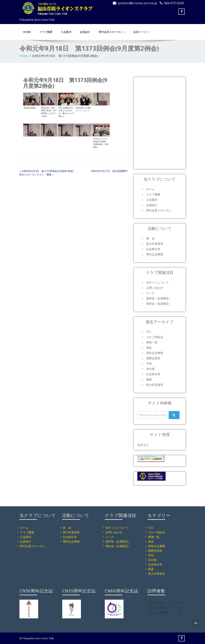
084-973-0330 (174, 3)
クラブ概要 (46, 32)
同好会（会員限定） (159, 304)
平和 (149, 364)
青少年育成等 (155, 244)
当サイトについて (157, 282)
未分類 (150, 369)
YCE (149, 332)
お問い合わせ (155, 288)
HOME (27, 32)
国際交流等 (153, 358)
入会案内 (66, 32)
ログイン (143, 445)
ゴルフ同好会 (155, 337)
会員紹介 (85, 32)
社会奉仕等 (153, 249)
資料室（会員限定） (159, 298)
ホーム (150, 189)
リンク (150, 293)
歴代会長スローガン (112, 32)
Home (24, 56)
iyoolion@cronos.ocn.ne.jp (137, 3)
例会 (149, 348)
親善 (149, 379)
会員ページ (141, 32)
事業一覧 (152, 342)
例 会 (150, 238)
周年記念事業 (155, 254)
